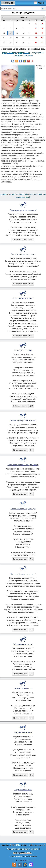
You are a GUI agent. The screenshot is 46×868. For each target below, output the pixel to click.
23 (36, 38)
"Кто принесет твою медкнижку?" (23, 509)
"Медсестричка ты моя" (23, 790)
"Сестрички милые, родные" (23, 298)
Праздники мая (24, 53)
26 (10, 43)
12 (10, 33)
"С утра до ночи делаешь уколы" (23, 254)
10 (42, 28)
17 (42, 33)
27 (17, 43)
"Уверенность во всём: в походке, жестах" (23, 465)
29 (30, 43)
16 (36, 33)
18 (4, 38)
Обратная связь (36, 845)
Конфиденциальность (22, 853)
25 (4, 43)
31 (42, 43)
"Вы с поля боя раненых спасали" (23, 574)
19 (10, 38)
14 (23, 33)
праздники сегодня (9, 53)
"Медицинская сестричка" (23, 644)
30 (36, 43)
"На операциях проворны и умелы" (23, 421)
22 (30, 38)
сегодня (8, 3)
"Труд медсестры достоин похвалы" (23, 210)
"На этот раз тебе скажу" (23, 350)
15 (30, 33)
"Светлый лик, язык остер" (23, 688)
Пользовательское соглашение (23, 856)
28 (23, 43)
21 (23, 38)
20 (17, 38)
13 (17, 33)
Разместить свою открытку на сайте (22, 849)
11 (4, 33)
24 (42, 38)
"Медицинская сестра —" (23, 732)
